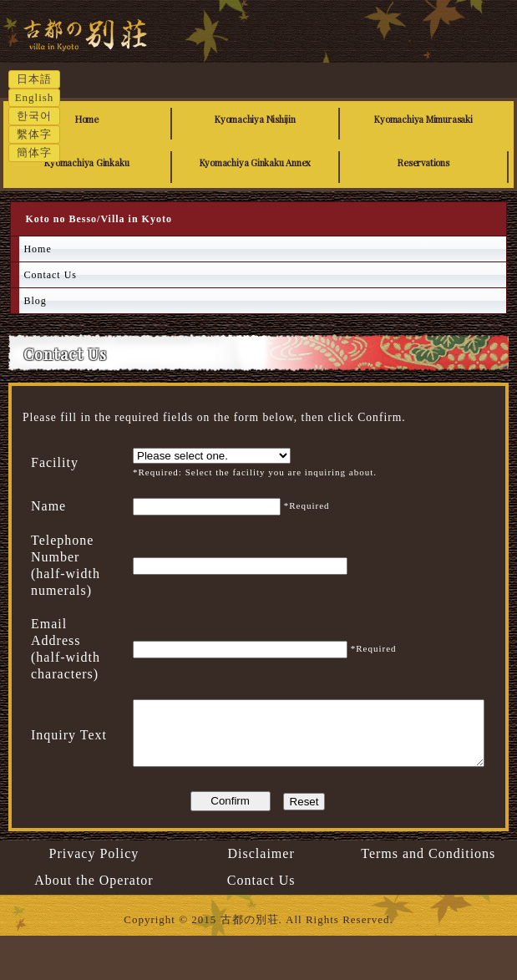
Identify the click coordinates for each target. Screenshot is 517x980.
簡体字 (34, 152)
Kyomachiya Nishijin (255, 119)
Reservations (423, 162)
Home (87, 119)
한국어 (34, 116)
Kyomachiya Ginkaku (86, 162)
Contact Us (50, 275)
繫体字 (34, 134)
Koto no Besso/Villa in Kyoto (133, 53)
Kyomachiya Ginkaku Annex (256, 162)
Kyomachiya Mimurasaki (423, 119)
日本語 (34, 79)
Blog (35, 301)
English (35, 97)
